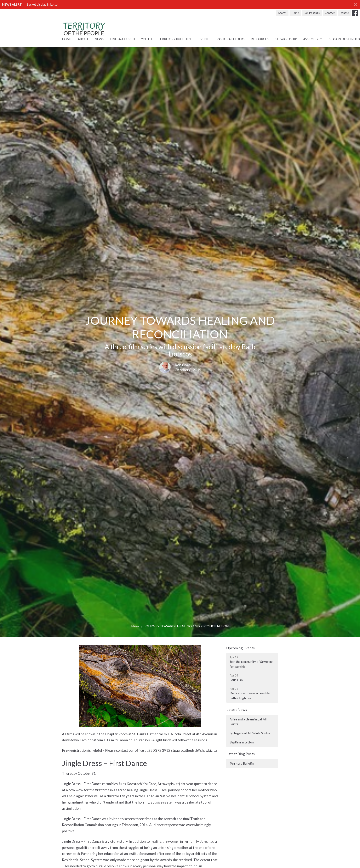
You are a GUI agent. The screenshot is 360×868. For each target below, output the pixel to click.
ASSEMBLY (313, 39)
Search (282, 13)
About (83, 39)
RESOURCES (260, 39)
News (99, 39)
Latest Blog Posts (241, 754)
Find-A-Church (122, 39)
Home (295, 13)
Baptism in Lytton (242, 742)
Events (204, 39)
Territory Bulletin (242, 763)
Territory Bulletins (175, 39)
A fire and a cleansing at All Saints (248, 722)
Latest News (237, 709)
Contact (330, 13)
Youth (146, 39)
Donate (344, 13)
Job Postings (312, 13)
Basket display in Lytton (43, 4)
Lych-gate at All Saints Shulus (250, 733)
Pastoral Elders (231, 39)
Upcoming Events (241, 648)
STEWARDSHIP (286, 39)
